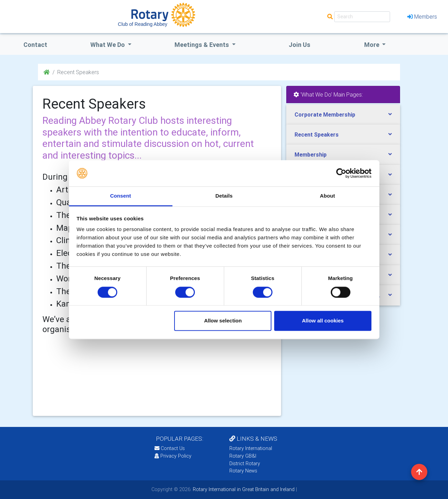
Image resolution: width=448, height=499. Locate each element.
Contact (35, 45)
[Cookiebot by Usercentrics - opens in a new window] (341, 173)
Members (422, 17)
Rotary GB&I (243, 456)
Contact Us (170, 448)
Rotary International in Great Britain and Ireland (243, 489)
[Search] (362, 17)
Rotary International (251, 448)
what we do (108, 45)
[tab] (343, 115)
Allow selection (223, 321)
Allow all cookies (323, 321)
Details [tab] (224, 196)
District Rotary (245, 463)
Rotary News (243, 471)
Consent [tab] (121, 196)
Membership (311, 154)
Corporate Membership (325, 114)
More (372, 45)
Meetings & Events (202, 45)
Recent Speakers (317, 134)
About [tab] (328, 196)
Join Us (300, 45)
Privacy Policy (173, 456)
